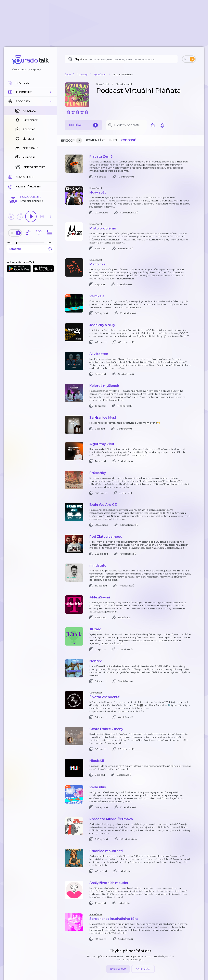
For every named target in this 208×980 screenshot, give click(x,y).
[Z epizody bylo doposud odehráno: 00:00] (11, 176)
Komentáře (96, 140)
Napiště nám (143, 969)
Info (113, 140)
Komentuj (30, 183)
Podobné (128, 140)
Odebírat (83, 125)
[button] (30, 92)
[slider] (16, 177)
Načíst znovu (118, 969)
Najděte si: (81, 59)
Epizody (72, 141)
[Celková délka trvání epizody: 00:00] (50, 176)
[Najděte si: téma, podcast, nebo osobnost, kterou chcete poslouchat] (121, 59)
